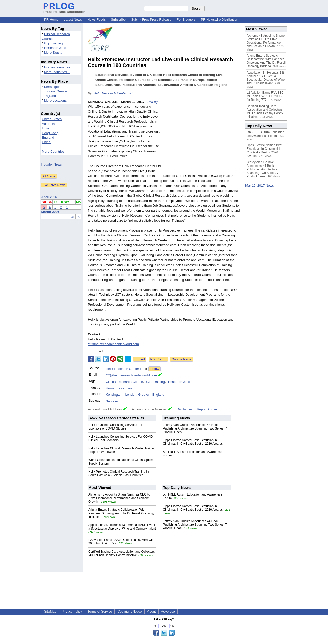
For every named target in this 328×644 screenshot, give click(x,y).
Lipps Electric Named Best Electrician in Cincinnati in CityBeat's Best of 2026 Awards (193, 442)
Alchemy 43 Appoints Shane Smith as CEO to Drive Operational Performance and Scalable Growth (119, 498)
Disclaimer (184, 409)
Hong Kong (50, 133)
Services (112, 401)
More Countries (53, 151)
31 (73, 217)
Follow (155, 369)
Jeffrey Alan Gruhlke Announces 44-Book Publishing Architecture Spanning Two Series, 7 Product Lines (195, 428)
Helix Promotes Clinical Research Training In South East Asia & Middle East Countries (118, 473)
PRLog (153, 102)
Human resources (57, 67)
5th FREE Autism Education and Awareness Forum (265, 134)
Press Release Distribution (64, 10)
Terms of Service (100, 611)
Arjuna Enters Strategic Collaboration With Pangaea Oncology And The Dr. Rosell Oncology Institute (121, 513)
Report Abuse (207, 409)
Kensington (52, 87)
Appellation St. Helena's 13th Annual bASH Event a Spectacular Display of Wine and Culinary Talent (122, 527)
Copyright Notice (129, 611)
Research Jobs (55, 48)
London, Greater (56, 91)
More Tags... (53, 52)
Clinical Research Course (125, 382)
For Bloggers (186, 19)
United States (52, 119)
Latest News (73, 19)
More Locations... (57, 100)
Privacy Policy (72, 611)
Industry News (51, 164)
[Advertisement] (202, 137)
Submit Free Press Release (151, 19)
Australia (48, 124)
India (45, 128)
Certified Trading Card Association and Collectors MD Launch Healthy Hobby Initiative (121, 553)
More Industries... (57, 72)
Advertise (168, 611)
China (46, 142)
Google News (182, 359)
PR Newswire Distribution (219, 19)
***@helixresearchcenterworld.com (113, 344)
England (50, 96)
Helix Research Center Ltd (113, 93)
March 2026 (50, 212)
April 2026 (49, 197)
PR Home (51, 19)
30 (78, 217)
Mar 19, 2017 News (260, 185)
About (152, 611)
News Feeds (96, 19)
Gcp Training (54, 43)
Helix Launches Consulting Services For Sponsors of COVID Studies (115, 427)
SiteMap (50, 611)
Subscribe (118, 19)
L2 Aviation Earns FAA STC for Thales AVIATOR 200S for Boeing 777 (265, 96)
